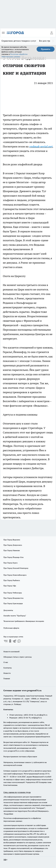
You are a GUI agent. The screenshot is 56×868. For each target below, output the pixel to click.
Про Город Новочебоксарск (15, 575)
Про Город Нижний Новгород (16, 568)
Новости (7, 673)
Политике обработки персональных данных (14, 55)
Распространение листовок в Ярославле (20, 757)
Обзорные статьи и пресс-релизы (18, 657)
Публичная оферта (11, 628)
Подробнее (9, 814)
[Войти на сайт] (52, 33)
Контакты (8, 668)
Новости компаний (11, 652)
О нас (6, 662)
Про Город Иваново (12, 550)
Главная (7, 678)
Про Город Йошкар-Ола (13, 557)
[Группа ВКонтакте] (6, 641)
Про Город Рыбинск (12, 580)
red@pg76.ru (37, 718)
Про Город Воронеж (12, 540)
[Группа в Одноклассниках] (10, 641)
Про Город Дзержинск (13, 545)
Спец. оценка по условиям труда (17, 792)
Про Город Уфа (10, 586)
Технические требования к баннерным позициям (24, 621)
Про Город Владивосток (13, 598)
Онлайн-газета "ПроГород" (15, 616)
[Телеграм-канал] (15, 641)
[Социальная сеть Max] (19, 641)
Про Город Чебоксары (13, 593)
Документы (8, 610)
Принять (46, 49)
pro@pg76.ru (42, 715)
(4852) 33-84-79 (24, 718)
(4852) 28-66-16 (30, 715)
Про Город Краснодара (13, 603)
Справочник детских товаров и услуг (19, 41)
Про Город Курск (10, 563)
